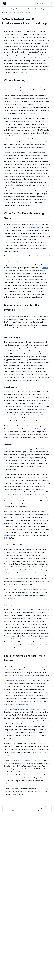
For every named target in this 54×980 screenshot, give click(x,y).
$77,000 (7, 598)
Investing (11, 9)
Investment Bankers (15, 262)
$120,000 (18, 521)
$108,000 (35, 429)
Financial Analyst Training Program (30, 709)
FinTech (7, 449)
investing (24, 87)
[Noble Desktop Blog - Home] (5, 3)
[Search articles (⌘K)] (44, 3)
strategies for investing (34, 228)
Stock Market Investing (19, 681)
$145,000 (7, 538)
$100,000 (18, 374)
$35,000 (15, 595)
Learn (4, 9)
